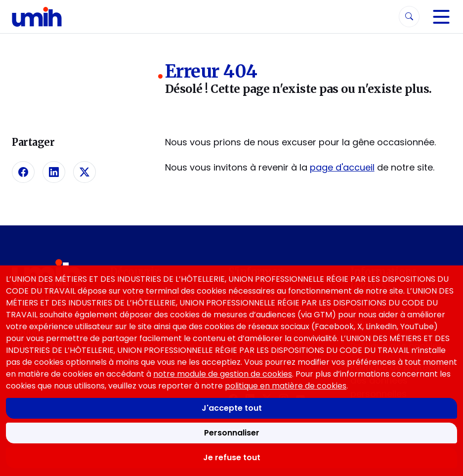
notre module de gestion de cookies (223, 374)
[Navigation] (441, 17)
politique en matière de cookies (286, 386)
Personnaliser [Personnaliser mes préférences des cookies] (232, 433)
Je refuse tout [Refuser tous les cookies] (232, 457)
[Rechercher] (409, 17)
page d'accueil (342, 167)
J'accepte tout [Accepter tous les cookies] (232, 408)
